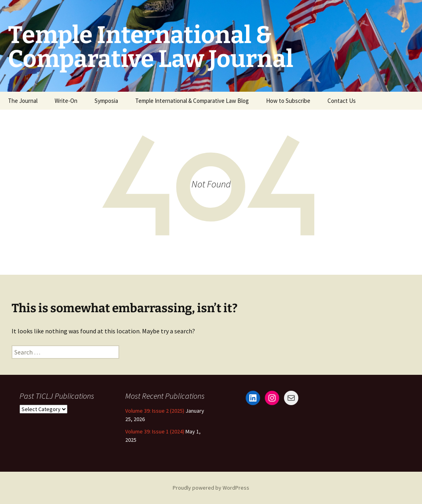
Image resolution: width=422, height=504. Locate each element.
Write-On (66, 101)
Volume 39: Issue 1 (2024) (155, 431)
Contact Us (342, 101)
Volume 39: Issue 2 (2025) (155, 411)
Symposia (106, 101)
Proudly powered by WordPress (211, 488)
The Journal (23, 101)
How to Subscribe (288, 101)
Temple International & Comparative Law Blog (192, 101)
